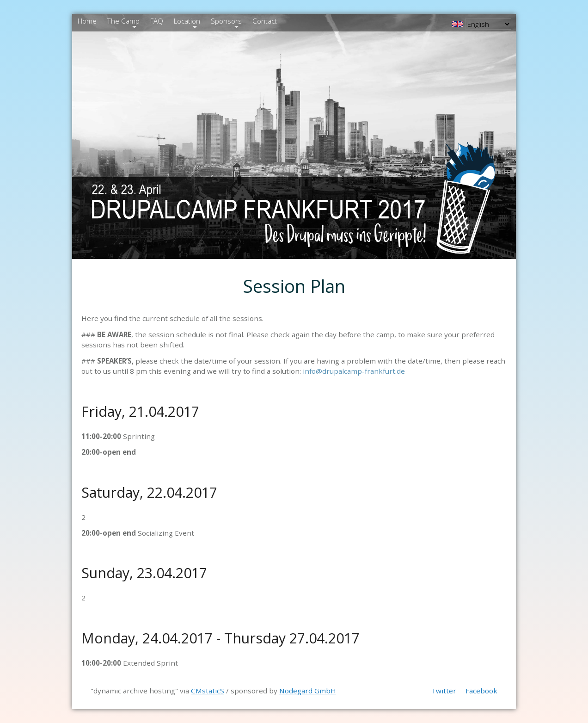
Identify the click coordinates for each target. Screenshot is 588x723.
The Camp (122, 22)
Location (186, 22)
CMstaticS (208, 691)
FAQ (157, 21)
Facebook (481, 691)
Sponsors (225, 22)
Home (87, 21)
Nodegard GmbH (308, 691)
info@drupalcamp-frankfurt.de (354, 371)
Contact (265, 21)
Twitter (444, 691)
